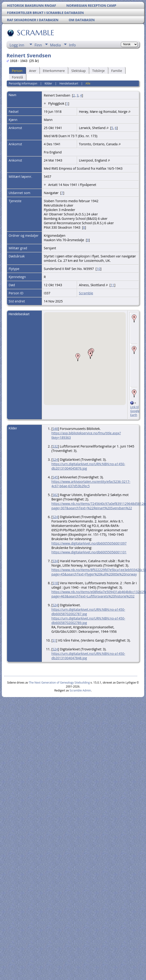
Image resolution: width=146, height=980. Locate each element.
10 (98, 269)
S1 (54, 640)
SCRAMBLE (35, 33)
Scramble (86, 293)
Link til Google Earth (135, 411)
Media (55, 45)
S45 (55, 477)
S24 (55, 459)
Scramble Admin (80, 690)
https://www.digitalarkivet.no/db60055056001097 (89, 543)
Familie (117, 71)
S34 (55, 561)
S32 (55, 446)
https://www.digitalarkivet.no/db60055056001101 (89, 552)
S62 (55, 495)
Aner (33, 71)
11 (112, 285)
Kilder (48, 83)
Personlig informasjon (23, 83)
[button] (78, 357)
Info (72, 45)
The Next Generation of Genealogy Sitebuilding (59, 683)
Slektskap (78, 71)
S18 (55, 583)
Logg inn (17, 45)
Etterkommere (54, 71)
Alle (88, 83)
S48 (55, 429)
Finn (38, 45)
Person (17, 71)
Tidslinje (98, 71)
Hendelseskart (69, 83)
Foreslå (17, 77)
